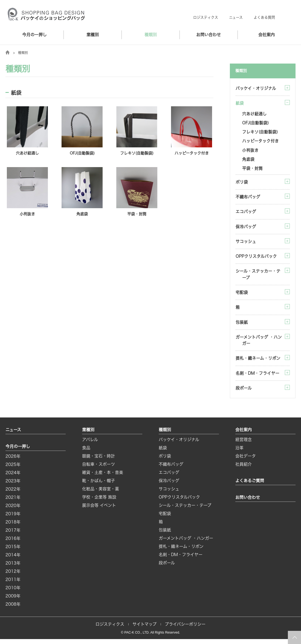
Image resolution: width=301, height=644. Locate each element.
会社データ (246, 461)
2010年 (13, 593)
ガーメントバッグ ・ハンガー (259, 344)
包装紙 (242, 326)
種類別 (151, 35)
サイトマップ (144, 629)
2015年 (13, 552)
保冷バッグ (246, 229)
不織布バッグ (248, 199)
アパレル (90, 444)
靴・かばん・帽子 (99, 486)
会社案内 (267, 35)
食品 (86, 453)
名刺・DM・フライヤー (257, 378)
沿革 (239, 453)
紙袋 (163, 453)
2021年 (13, 502)
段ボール (244, 393)
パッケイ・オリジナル (256, 88)
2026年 (13, 461)
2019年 (13, 519)
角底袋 (248, 161)
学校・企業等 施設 (99, 502)
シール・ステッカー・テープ (258, 277)
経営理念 (244, 444)
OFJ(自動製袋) (256, 123)
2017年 (13, 535)
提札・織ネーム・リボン (258, 363)
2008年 (13, 609)
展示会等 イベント (99, 510)
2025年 (13, 469)
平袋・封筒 (252, 170)
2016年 (13, 543)
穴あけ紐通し (254, 114)
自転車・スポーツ (99, 469)
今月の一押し (34, 35)
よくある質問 (264, 17)
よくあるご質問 (250, 486)
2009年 (13, 601)
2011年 (13, 584)
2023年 (13, 486)
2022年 (13, 494)
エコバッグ (246, 214)
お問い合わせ (209, 35)
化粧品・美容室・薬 (101, 494)
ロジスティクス (206, 17)
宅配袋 (242, 296)
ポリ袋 (242, 184)
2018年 (13, 527)
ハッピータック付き (261, 142)
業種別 (93, 35)
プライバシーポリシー (185, 629)
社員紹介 (244, 469)
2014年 (13, 560)
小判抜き (250, 151)
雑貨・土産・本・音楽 (103, 477)
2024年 (13, 478)
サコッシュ (246, 244)
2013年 (13, 568)
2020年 (13, 510)
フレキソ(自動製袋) (260, 133)
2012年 (13, 576)
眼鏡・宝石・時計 (99, 461)
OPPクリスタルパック (256, 259)
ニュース (236, 17)
